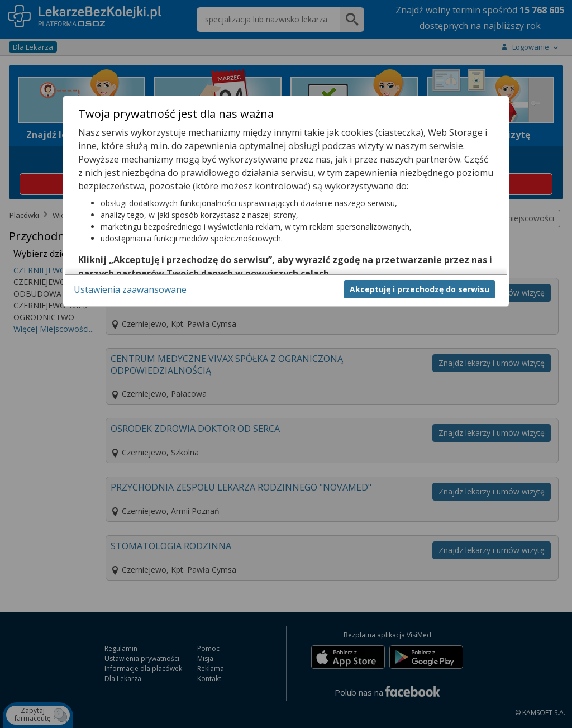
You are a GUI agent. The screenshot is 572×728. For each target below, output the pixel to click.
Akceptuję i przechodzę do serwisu (420, 289)
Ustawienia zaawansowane (130, 289)
